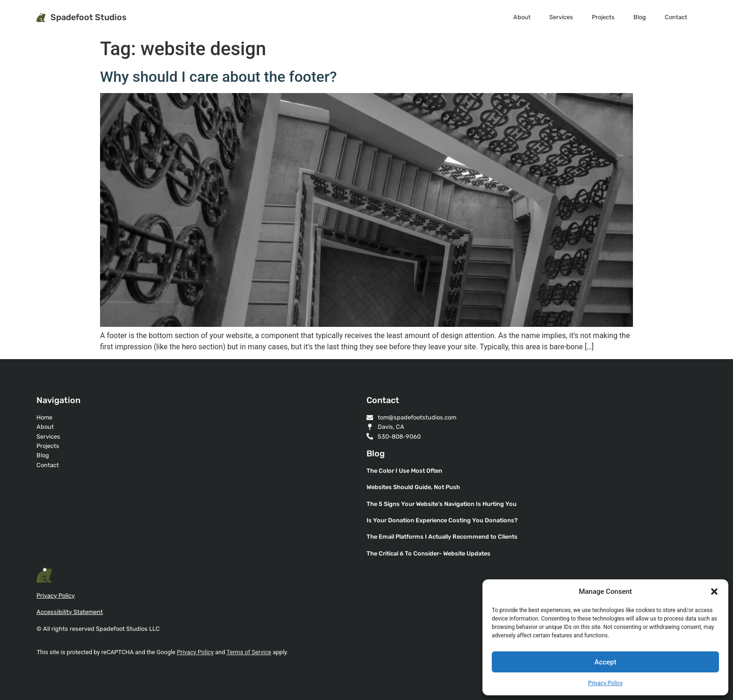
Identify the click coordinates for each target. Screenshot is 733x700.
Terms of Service (249, 652)
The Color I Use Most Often (404, 471)
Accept (605, 662)
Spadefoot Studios (89, 17)
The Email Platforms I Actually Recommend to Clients (442, 537)
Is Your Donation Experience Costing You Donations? (442, 520)
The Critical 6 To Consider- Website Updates (428, 553)
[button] (714, 592)
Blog (640, 17)
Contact (676, 17)
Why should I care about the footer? (219, 77)
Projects (603, 17)
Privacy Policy (605, 683)
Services (561, 17)
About (522, 17)
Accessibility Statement (70, 612)
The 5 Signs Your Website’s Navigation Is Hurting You (442, 504)
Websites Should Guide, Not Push (413, 487)
